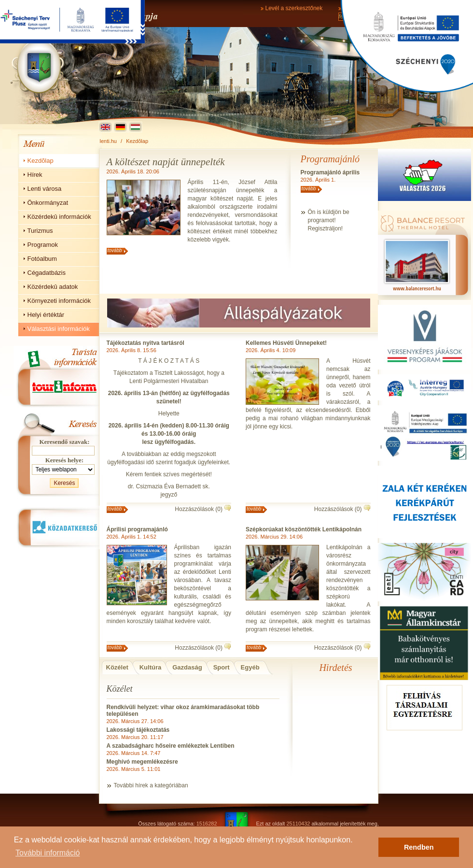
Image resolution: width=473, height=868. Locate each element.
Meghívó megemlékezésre (142, 762)
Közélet (117, 667)
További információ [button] (48, 853)
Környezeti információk (59, 301)
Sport (222, 667)
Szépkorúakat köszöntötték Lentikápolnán (304, 529)
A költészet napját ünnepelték (166, 162)
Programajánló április (330, 172)
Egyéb (250, 667)
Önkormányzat (48, 203)
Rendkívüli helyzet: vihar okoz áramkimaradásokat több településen (183, 711)
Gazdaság (187, 667)
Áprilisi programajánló (137, 529)
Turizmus (40, 231)
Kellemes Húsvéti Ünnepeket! (286, 343)
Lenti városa (45, 189)
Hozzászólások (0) (199, 509)
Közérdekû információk (59, 217)
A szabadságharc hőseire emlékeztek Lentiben (171, 746)
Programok (43, 245)
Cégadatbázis (47, 273)
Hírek (35, 175)
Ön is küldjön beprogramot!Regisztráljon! (329, 220)
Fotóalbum (42, 259)
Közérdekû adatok (53, 287)
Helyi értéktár (46, 315)
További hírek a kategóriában (151, 785)
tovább (115, 250)
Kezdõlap (137, 141)
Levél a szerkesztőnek (294, 8)
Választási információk (59, 329)
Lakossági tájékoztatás (138, 730)
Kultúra (151, 667)
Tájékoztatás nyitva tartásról (146, 343)
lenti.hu (108, 141)
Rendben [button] (419, 847)
